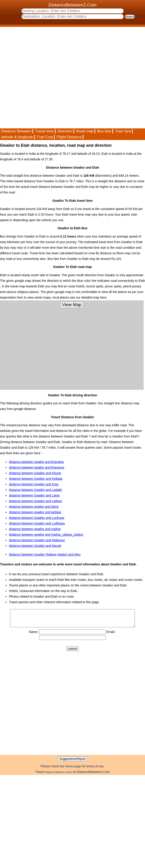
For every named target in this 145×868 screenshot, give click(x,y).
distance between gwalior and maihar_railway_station (46, 535)
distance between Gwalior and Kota (34, 484)
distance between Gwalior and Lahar (34, 495)
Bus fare (104, 131)
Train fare (123, 131)
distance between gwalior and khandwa (36, 462)
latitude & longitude (17, 137)
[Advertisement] (51, 78)
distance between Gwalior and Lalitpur (36, 501)
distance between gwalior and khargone (37, 467)
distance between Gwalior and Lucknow (37, 518)
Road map (85, 131)
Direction (65, 131)
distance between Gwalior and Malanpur (37, 540)
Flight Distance (69, 137)
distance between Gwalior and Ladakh (36, 490)
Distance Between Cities (58, 775)
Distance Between (16, 131)
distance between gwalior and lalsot (34, 507)
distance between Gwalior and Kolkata (36, 479)
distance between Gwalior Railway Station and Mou (45, 554)
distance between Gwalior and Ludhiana (37, 523)
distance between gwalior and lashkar (35, 512)
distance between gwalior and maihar (35, 529)
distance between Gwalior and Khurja (35, 473)
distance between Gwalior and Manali (35, 546)
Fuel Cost (45, 137)
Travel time (44, 131)
